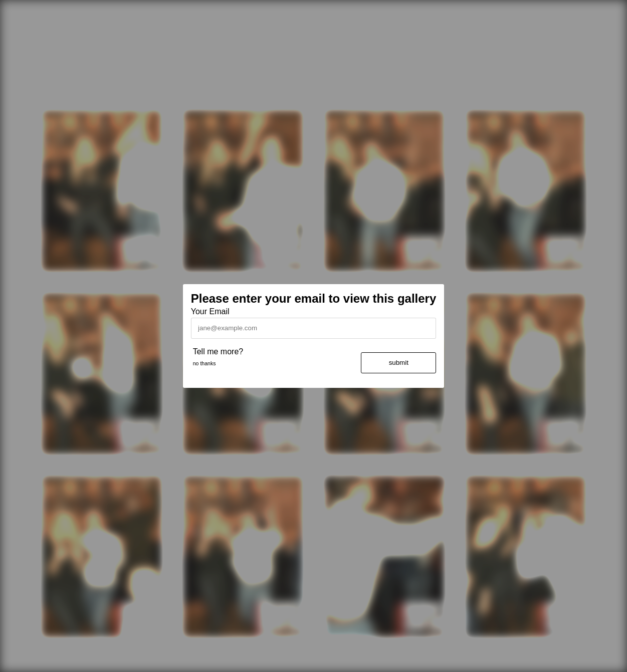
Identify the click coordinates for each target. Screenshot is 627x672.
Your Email (210, 311)
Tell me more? (218, 352)
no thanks (204, 363)
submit (399, 363)
